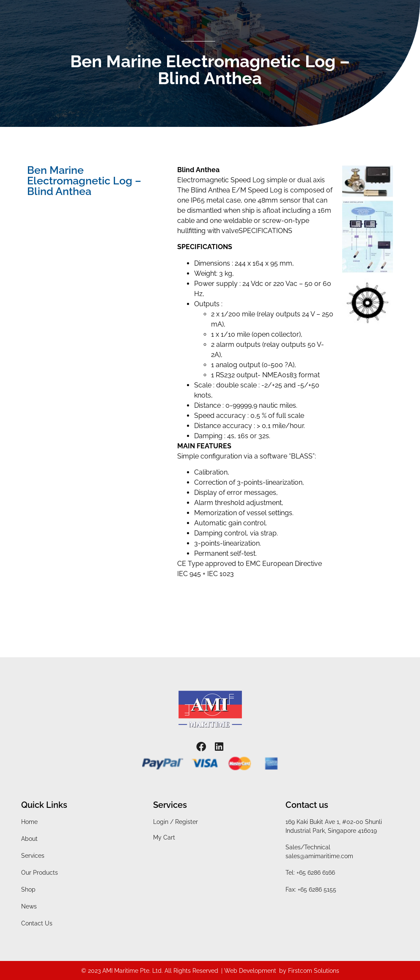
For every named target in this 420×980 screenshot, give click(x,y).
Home (29, 822)
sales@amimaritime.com (319, 856)
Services (33, 856)
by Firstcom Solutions (309, 971)
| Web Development (249, 971)
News (29, 906)
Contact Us (37, 923)
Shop (28, 889)
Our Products (40, 873)
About (29, 839)
